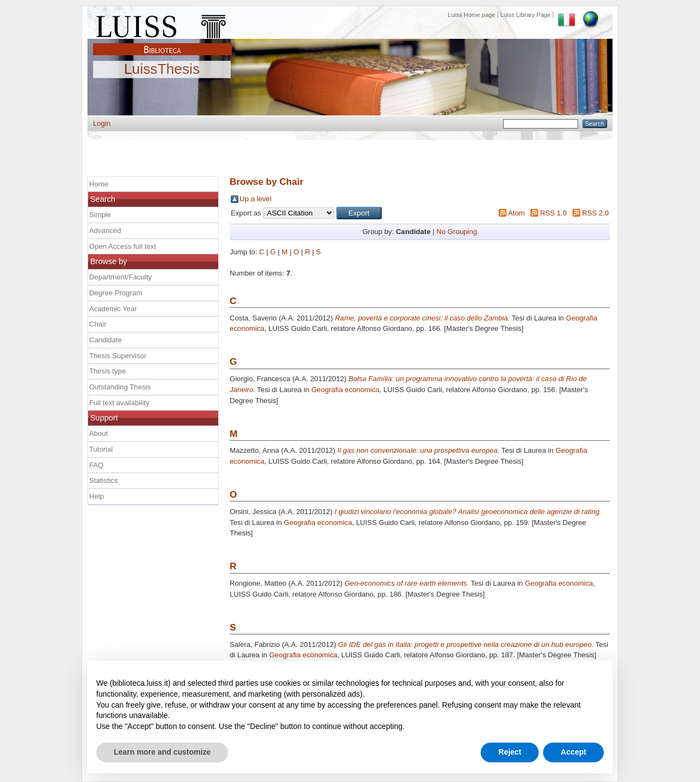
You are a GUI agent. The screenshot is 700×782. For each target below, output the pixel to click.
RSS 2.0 (595, 213)
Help (97, 496)
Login (102, 123)
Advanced (105, 230)
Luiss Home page (472, 15)
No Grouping (457, 232)
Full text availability (119, 403)
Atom (517, 213)
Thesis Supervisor (118, 356)
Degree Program (116, 293)
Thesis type (107, 371)
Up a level (255, 199)
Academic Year (113, 309)
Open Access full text (122, 246)
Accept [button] (573, 752)
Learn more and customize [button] (162, 752)
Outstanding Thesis (120, 387)
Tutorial (101, 449)
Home (99, 184)
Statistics (103, 480)
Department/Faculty (120, 277)
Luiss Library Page (526, 15)
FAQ (96, 465)
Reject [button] (510, 752)
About (98, 433)
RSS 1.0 (553, 213)
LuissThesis (162, 69)
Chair (98, 324)
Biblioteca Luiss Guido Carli (162, 43)
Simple (100, 215)
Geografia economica (345, 390)
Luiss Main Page (162, 24)
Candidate (106, 340)
